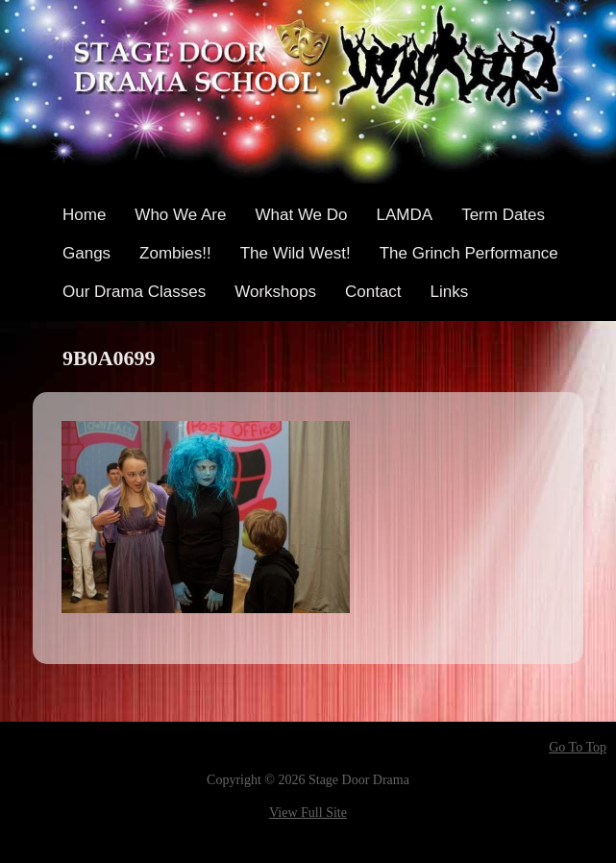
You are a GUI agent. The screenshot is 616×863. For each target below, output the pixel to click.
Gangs (86, 253)
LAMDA (405, 215)
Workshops (275, 292)
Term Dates (503, 215)
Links (450, 292)
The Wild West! (296, 253)
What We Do (301, 215)
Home (84, 215)
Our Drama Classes (134, 292)
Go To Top (578, 748)
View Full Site (308, 813)
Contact (373, 292)
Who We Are (180, 215)
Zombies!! (175, 253)
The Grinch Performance (469, 253)
